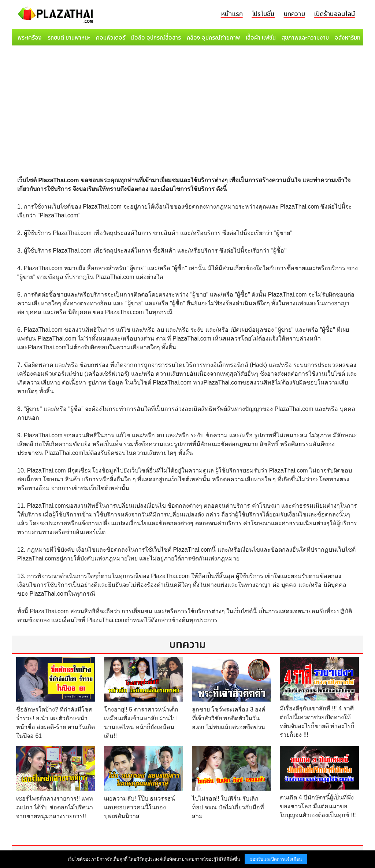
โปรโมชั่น (263, 14)
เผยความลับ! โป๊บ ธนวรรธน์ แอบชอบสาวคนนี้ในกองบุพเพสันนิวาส (140, 807)
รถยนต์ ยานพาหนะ (69, 38)
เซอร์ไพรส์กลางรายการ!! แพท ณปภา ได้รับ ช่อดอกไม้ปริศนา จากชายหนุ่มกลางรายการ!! (55, 807)
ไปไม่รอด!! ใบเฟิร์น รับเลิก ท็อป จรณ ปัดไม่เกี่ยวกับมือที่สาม (228, 807)
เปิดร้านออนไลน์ (335, 14)
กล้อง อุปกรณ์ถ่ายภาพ (213, 38)
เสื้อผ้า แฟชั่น (261, 38)
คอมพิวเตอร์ (111, 38)
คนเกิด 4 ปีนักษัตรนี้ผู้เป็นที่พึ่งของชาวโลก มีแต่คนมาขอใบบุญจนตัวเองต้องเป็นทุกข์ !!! (318, 806)
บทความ (294, 14)
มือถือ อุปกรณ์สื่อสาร (156, 38)
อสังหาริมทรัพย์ (353, 38)
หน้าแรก (232, 14)
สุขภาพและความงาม (305, 38)
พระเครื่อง (30, 38)
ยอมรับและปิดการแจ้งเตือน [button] (276, 859)
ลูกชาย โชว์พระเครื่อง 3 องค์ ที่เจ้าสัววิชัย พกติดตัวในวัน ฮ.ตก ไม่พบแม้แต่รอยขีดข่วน (229, 718)
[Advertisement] (187, 103)
